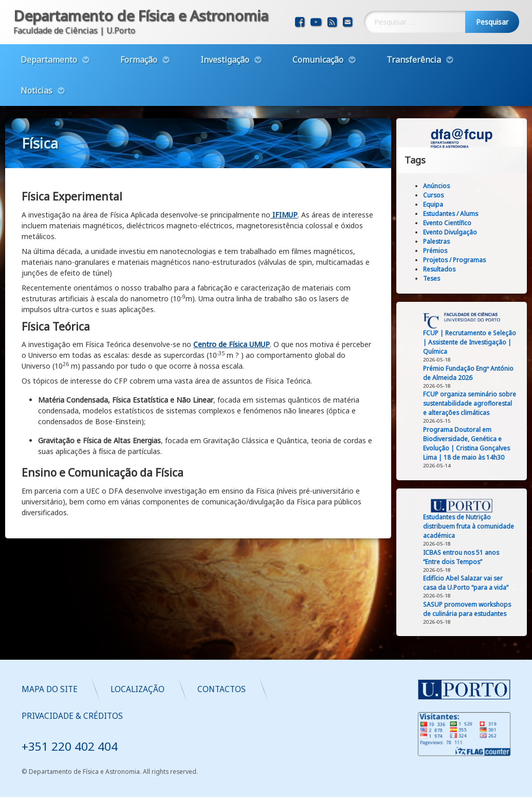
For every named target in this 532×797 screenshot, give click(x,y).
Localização (312, 689)
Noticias (36, 81)
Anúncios (447, 186)
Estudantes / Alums (461, 214)
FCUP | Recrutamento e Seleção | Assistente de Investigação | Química (480, 342)
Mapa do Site (224, 689)
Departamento (49, 50)
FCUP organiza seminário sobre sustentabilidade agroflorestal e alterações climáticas (480, 403)
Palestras (447, 241)
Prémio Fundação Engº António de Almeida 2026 (479, 373)
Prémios (446, 251)
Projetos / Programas (465, 260)
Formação (139, 50)
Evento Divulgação (461, 232)
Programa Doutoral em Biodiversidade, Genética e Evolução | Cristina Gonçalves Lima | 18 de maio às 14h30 (477, 443)
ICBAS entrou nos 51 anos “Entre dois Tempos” (472, 557)
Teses (442, 278)
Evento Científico (458, 223)
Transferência (414, 50)
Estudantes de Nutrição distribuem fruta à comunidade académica (479, 526)
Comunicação (318, 50)
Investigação (225, 50)
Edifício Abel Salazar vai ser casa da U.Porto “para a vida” (476, 583)
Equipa (444, 204)
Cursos (444, 195)
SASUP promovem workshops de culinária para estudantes (478, 609)
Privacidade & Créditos (247, 716)
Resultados (450, 269)
